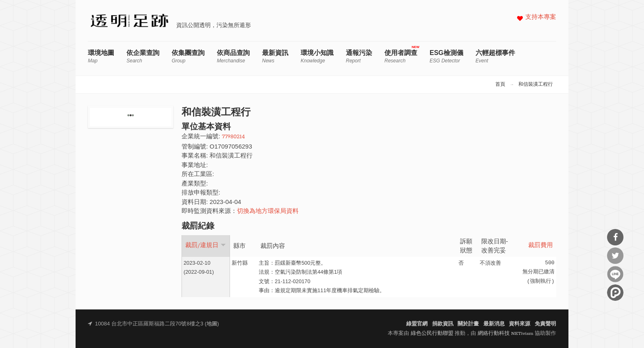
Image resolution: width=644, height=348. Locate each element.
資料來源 (520, 324)
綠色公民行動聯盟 (432, 333)
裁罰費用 (540, 246)
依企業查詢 (143, 56)
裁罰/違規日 (206, 245)
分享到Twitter (615, 256)
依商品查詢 (233, 56)
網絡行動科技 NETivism (506, 333)
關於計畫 (468, 324)
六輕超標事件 (495, 56)
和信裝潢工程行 (536, 85)
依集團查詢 (188, 56)
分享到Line (615, 274)
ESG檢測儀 (446, 56)
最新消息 (494, 324)
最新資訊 (275, 56)
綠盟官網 (417, 324)
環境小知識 (317, 56)
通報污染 (359, 56)
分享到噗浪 (615, 293)
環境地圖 (101, 56)
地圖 (212, 324)
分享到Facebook (615, 237)
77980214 (233, 137)
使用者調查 (401, 56)
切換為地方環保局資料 (268, 212)
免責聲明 (545, 324)
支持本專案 (541, 17)
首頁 (500, 85)
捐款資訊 (443, 324)
